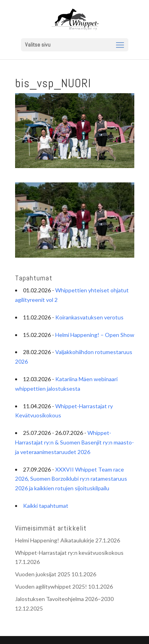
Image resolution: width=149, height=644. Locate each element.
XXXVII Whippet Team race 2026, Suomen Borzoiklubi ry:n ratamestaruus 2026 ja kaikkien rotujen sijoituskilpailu (71, 479)
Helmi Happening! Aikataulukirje (55, 540)
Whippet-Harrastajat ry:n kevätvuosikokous (69, 553)
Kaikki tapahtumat (46, 506)
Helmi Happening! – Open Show (95, 335)
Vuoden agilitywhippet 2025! (51, 586)
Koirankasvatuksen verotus (89, 317)
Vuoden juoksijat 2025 (43, 574)
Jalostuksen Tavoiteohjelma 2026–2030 (64, 599)
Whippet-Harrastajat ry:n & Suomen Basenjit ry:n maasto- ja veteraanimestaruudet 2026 (74, 442)
